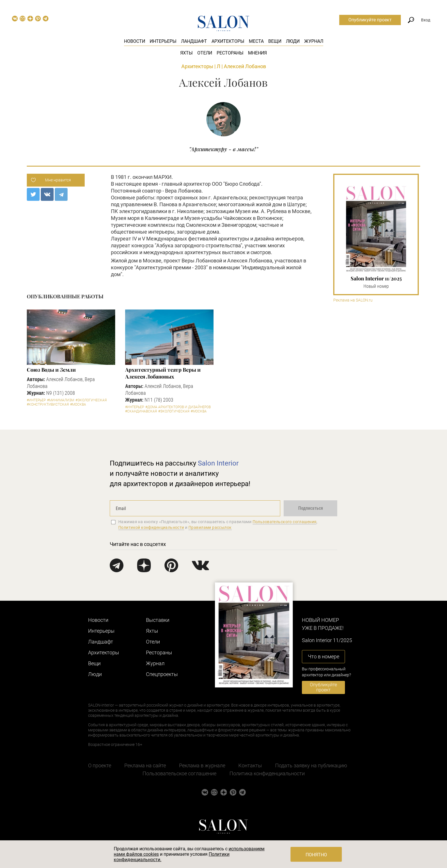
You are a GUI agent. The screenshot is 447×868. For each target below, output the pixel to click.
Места (256, 41)
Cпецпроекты (162, 674)
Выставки (158, 620)
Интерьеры (163, 41)
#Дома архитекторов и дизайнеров (178, 407)
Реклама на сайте (145, 765)
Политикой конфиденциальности (151, 527)
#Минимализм (61, 400)
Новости (135, 41)
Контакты (250, 765)
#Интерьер (36, 400)
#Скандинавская (141, 411)
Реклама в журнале (202, 765)
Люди (293, 41)
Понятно (316, 855)
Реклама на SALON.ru (353, 300)
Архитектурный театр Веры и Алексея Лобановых (163, 373)
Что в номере (324, 656)
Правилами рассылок (210, 527)
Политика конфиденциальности (267, 773)
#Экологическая (91, 400)
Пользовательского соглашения (285, 522)
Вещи (275, 41)
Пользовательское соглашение (179, 773)
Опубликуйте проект (370, 20)
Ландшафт (194, 41)
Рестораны (230, 53)
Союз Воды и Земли (51, 370)
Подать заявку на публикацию (311, 765)
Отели (205, 53)
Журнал (314, 41)
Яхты (186, 53)
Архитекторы (228, 41)
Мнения (257, 53)
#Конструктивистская (48, 404)
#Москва (78, 404)
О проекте (100, 765)
